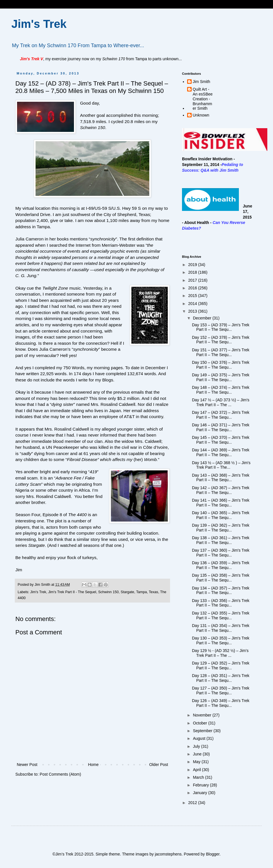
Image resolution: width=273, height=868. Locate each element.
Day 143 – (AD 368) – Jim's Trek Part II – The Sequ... (221, 478)
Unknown (201, 115)
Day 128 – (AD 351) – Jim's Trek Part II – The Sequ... (221, 678)
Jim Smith (201, 82)
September (203, 731)
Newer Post (27, 765)
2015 (193, 296)
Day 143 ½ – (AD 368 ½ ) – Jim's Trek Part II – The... (221, 465)
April (197, 770)
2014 (193, 304)
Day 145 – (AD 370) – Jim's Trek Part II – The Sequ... (221, 440)
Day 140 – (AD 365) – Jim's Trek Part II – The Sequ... (221, 515)
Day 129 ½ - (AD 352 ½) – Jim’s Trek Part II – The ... (220, 653)
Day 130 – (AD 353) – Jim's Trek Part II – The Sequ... (221, 640)
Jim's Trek (39, 24)
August (199, 738)
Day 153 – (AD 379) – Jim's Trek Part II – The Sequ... (221, 327)
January (200, 793)
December (202, 318)
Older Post (159, 765)
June (198, 754)
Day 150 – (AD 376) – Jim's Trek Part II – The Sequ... (221, 365)
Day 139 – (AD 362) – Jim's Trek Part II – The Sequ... (221, 528)
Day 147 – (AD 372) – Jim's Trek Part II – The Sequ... (221, 415)
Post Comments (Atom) (60, 774)
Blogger (213, 854)
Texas (153, 592)
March (199, 777)
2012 (193, 803)
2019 (193, 265)
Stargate (127, 592)
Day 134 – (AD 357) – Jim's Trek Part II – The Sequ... (221, 590)
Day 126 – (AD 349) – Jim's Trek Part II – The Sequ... (221, 703)
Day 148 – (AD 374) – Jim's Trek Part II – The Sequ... (221, 390)
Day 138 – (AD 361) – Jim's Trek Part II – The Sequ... (221, 540)
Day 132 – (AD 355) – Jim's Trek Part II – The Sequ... (221, 615)
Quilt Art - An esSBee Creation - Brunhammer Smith (203, 99)
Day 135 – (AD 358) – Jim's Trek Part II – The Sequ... (221, 578)
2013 (193, 311)
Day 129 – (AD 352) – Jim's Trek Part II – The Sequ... (221, 665)
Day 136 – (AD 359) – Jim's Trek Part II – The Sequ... (221, 565)
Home (93, 765)
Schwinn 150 (108, 592)
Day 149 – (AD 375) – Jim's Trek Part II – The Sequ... (221, 377)
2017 (193, 280)
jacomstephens (168, 854)
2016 (193, 288)
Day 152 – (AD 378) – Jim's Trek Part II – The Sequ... (221, 340)
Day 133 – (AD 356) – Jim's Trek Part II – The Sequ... (221, 603)
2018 (193, 272)
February (201, 785)
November (202, 715)
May (197, 762)
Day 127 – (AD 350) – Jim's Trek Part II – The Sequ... (221, 691)
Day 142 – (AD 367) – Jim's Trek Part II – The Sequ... (221, 490)
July (197, 746)
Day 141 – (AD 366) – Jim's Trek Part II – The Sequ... (221, 503)
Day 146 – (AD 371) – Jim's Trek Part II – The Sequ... (221, 427)
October (200, 723)
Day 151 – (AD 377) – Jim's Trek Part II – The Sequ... (221, 352)
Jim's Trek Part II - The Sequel (72, 592)
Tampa (142, 592)
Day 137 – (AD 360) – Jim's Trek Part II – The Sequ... (221, 553)
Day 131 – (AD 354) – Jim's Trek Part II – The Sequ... (221, 628)
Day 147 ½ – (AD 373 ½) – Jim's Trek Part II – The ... (221, 402)
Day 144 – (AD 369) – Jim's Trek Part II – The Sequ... (221, 452)
